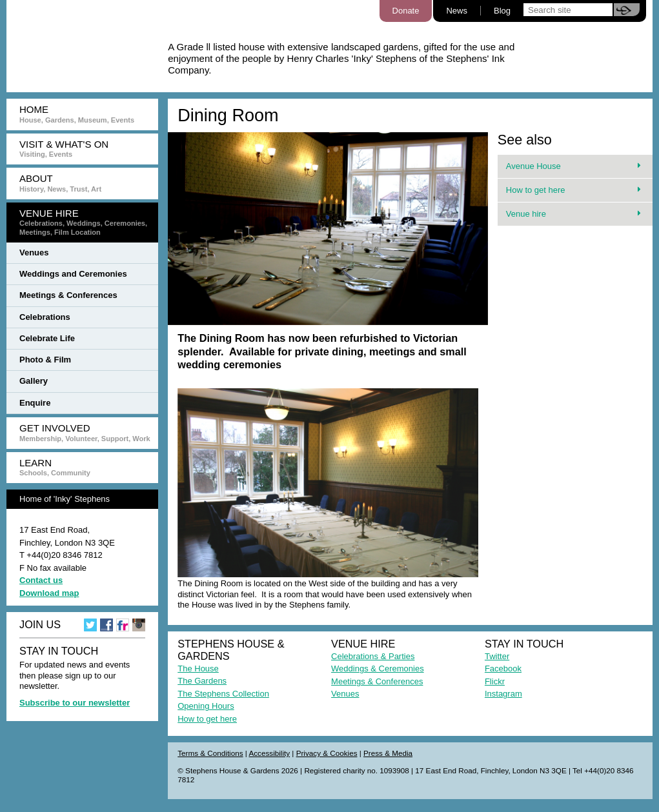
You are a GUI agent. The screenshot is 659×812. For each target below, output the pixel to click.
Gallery (34, 381)
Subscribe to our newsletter (75, 703)
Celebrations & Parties (373, 656)
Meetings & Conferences (68, 295)
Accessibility (269, 753)
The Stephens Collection (223, 694)
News (457, 11)
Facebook (503, 668)
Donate (406, 11)
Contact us (41, 580)
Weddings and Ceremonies (73, 274)
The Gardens (202, 681)
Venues (34, 253)
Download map (49, 593)
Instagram (503, 694)
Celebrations (45, 317)
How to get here (573, 190)
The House (198, 668)
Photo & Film (45, 360)
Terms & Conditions (210, 753)
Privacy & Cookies (327, 753)
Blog (502, 11)
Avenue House (573, 166)
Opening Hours (206, 706)
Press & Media (388, 753)
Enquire (35, 403)
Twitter (497, 656)
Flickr (495, 681)
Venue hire (573, 214)
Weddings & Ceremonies (378, 668)
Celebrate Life (47, 338)
